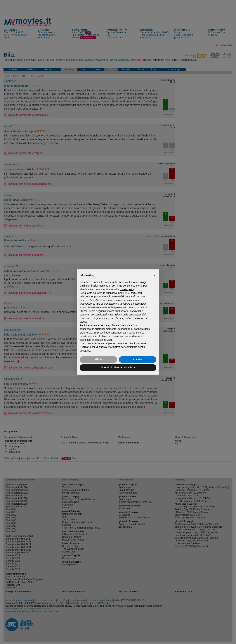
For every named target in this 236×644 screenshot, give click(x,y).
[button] (155, 275)
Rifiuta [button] (98, 359)
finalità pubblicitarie (118, 311)
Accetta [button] (138, 359)
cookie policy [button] (127, 289)
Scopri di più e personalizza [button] (118, 367)
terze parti (137, 293)
